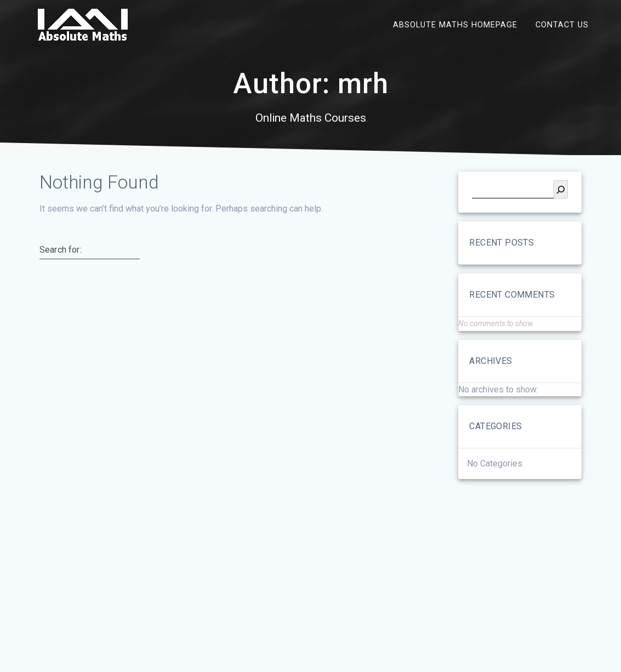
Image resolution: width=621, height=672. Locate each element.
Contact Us (562, 24)
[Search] (561, 189)
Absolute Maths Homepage (455, 24)
